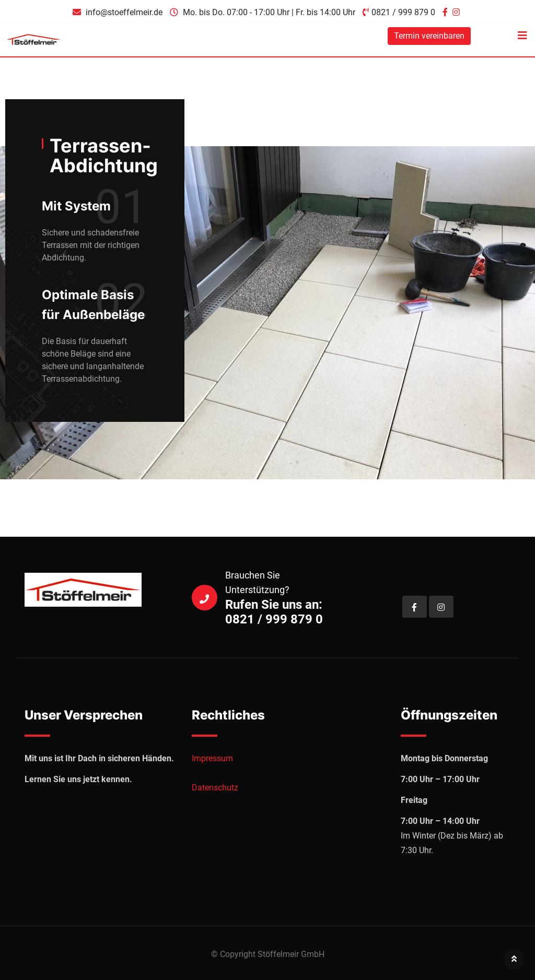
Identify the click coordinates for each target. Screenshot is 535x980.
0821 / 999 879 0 (403, 12)
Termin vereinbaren (429, 36)
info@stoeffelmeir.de (124, 12)
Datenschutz (215, 788)
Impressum (212, 758)
